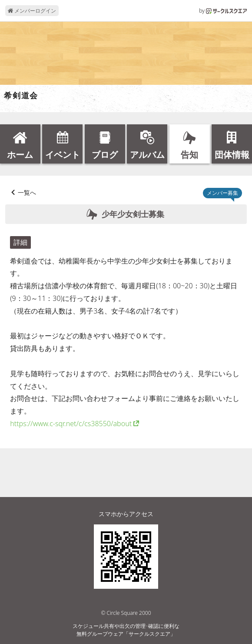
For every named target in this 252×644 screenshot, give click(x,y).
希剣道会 (21, 96)
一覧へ (27, 192)
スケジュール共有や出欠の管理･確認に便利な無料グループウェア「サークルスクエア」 (126, 630)
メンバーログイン (32, 11)
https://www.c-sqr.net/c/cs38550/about (71, 424)
